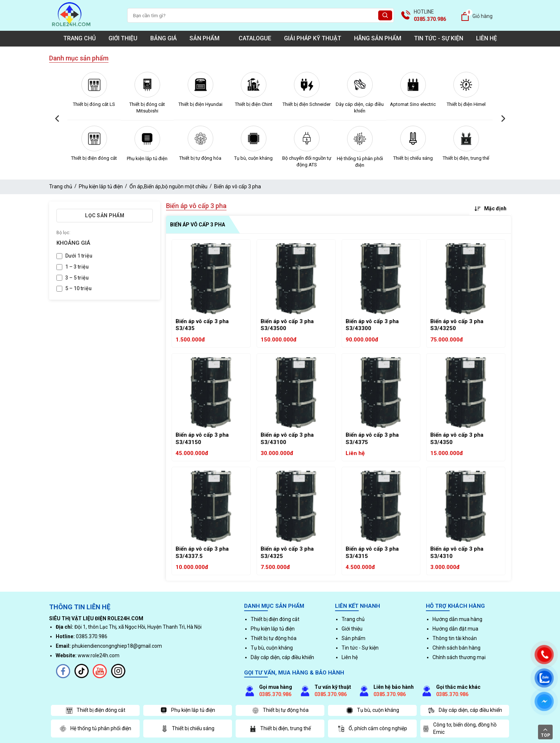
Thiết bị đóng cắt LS (94, 104)
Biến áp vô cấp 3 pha (237, 186)
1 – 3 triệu (77, 267)
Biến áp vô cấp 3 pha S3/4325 (287, 552)
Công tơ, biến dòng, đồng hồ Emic (459, 728)
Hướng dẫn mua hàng (457, 619)
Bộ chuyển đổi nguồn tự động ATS (307, 161)
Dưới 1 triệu (79, 256)
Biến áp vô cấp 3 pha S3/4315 (372, 552)
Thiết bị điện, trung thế (466, 158)
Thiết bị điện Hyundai (200, 104)
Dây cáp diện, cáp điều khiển (360, 108)
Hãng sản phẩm (378, 38)
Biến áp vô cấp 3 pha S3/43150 (202, 439)
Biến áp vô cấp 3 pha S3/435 (202, 325)
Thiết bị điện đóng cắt (94, 158)
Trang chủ (80, 38)
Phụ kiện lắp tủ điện (147, 158)
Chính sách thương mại (459, 657)
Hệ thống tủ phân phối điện (360, 162)
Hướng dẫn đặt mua (455, 629)
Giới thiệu (123, 38)
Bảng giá (163, 38)
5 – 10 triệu (78, 288)
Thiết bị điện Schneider (307, 104)
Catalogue (255, 38)
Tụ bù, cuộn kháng (253, 158)
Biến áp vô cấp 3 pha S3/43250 (457, 325)
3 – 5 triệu (77, 278)
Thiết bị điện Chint (254, 104)
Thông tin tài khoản (455, 638)
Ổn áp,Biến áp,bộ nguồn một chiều (168, 186)
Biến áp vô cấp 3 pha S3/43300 (372, 325)
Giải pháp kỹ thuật (313, 38)
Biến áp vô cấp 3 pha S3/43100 (287, 439)
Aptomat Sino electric (413, 104)
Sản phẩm (208, 38)
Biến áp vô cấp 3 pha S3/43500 (287, 325)
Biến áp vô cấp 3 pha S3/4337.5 (202, 552)
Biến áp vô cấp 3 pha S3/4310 (457, 552)
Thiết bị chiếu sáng (413, 158)
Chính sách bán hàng (456, 648)
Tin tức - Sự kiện (439, 38)
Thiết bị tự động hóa (200, 158)
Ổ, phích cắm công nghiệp (372, 729)
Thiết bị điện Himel (466, 104)
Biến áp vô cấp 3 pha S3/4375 (372, 439)
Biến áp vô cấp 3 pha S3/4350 (457, 439)
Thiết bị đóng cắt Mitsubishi (147, 108)
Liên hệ (487, 38)
